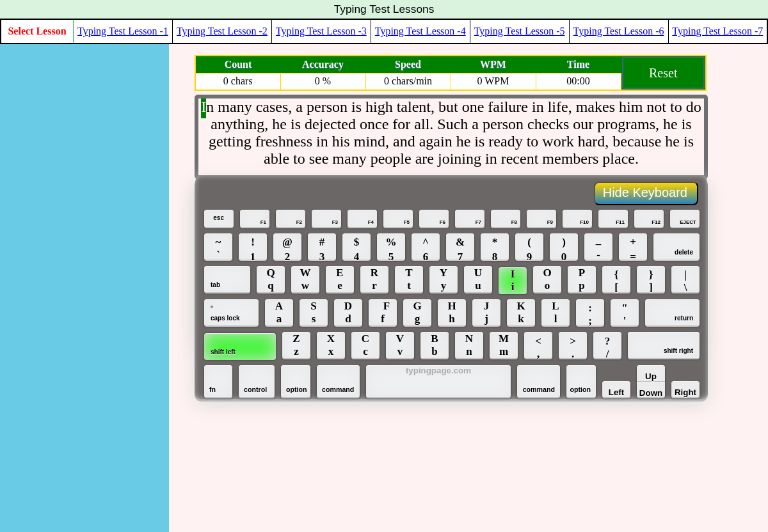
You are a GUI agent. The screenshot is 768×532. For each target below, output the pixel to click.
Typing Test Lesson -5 (520, 31)
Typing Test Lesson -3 (321, 31)
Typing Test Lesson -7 (717, 31)
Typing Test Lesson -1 (123, 31)
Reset (663, 73)
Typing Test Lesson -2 (222, 31)
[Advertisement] (66, 236)
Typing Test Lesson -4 (420, 31)
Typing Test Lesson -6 (619, 31)
